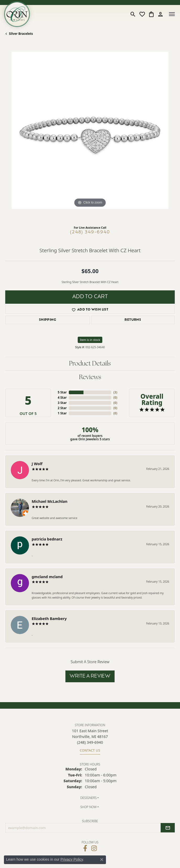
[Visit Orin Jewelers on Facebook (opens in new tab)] (85, 848)
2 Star (62, 408)
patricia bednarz (47, 539)
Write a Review (90, 676)
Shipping (47, 320)
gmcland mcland (47, 577)
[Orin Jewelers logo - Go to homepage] (17, 14)
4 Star (62, 398)
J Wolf (37, 464)
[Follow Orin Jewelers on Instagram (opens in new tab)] (94, 848)
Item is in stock (90, 340)
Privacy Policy (72, 859)
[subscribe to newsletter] (168, 828)
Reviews (90, 377)
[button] (133, 14)
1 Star (62, 413)
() (115, 392)
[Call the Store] (90, 742)
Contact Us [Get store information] (90, 750)
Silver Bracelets (21, 34)
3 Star (62, 403)
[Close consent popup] (102, 860)
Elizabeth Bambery (49, 619)
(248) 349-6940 (90, 232)
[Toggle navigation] (172, 14)
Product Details (90, 364)
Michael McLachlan (50, 501)
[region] (90, 137)
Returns (133, 320)
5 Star (62, 392)
